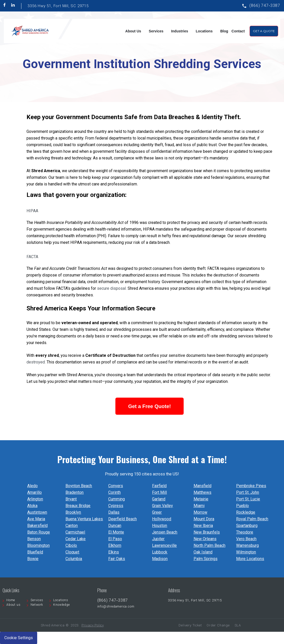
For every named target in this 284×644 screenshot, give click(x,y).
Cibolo (71, 545)
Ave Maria (36, 519)
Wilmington (246, 552)
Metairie (201, 499)
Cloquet (72, 552)
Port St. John (248, 492)
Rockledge (246, 512)
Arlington (35, 499)
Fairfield (159, 486)
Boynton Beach (79, 486)
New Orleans (205, 539)
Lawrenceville (164, 545)
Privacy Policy (93, 625)
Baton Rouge (39, 532)
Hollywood (162, 519)
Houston (160, 526)
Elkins (114, 552)
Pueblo (242, 506)
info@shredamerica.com (116, 607)
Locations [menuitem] (204, 31)
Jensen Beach (165, 532)
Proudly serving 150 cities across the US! (142, 474)
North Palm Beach (209, 545)
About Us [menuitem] (133, 31)
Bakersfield (37, 526)
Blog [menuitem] (224, 31)
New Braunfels (207, 532)
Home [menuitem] (11, 600)
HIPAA (32, 211)
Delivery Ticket (190, 625)
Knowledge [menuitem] (61, 605)
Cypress (116, 506)
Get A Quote (264, 31)
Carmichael (75, 532)
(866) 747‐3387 (265, 5)
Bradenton (75, 492)
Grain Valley (163, 506)
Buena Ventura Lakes (84, 519)
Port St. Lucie (248, 499)
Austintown (37, 512)
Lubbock (160, 552)
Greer (157, 512)
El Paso (115, 539)
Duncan (115, 526)
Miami (199, 506)
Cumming (117, 499)
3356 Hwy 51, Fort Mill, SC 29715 (58, 6)
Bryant (71, 499)
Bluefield (35, 552)
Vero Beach (246, 539)
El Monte (116, 532)
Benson (34, 539)
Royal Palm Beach (252, 519)
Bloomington (38, 545)
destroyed (36, 362)
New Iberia (203, 526)
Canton (72, 526)
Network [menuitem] (37, 605)
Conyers (116, 486)
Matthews (202, 492)
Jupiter (158, 539)
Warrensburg (247, 545)
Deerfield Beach (123, 519)
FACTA (32, 257)
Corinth (114, 492)
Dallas (114, 512)
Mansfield (202, 486)
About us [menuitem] (13, 605)
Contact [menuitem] (238, 31)
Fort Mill (159, 492)
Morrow (200, 512)
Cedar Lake (76, 539)
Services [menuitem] (156, 31)
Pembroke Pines (251, 486)
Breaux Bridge (78, 506)
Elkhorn (115, 545)
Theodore (245, 532)
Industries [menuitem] (180, 31)
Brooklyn (73, 512)
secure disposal (111, 288)
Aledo (32, 486)
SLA (238, 625)
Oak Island (203, 552)
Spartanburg (247, 526)
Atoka (32, 506)
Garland (159, 499)
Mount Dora (204, 519)
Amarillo (35, 492)
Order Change (218, 625)
